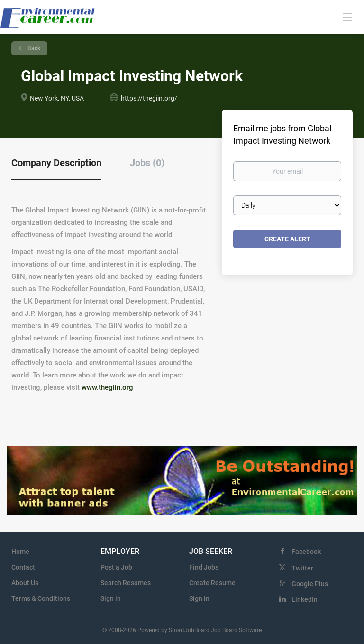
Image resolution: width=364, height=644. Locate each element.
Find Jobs (204, 567)
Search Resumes (126, 583)
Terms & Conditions (41, 598)
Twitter (302, 568)
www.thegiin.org (107, 387)
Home (20, 552)
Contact (23, 567)
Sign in (111, 598)
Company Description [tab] (56, 163)
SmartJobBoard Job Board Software (215, 630)
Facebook (306, 552)
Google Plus (310, 584)
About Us (25, 583)
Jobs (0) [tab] (147, 163)
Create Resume (212, 583)
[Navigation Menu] (347, 17)
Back (33, 48)
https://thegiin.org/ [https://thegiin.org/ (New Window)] (149, 98)
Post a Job (116, 567)
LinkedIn (305, 599)
